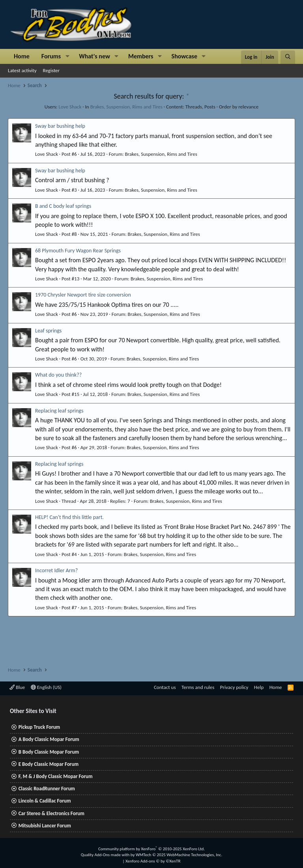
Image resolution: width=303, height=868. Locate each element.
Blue (17, 687)
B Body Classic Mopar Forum (49, 752)
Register (51, 70)
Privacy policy (234, 687)
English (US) (46, 687)
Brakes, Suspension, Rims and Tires (126, 107)
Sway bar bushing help (60, 126)
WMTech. (179, 855)
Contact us (165, 687)
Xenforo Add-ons (153, 861)
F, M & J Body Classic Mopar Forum (56, 776)
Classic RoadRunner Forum (47, 789)
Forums (51, 56)
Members (141, 56)
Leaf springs (48, 331)
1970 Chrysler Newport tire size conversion (83, 295)
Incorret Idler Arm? (56, 570)
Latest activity (22, 70)
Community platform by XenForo (151, 849)
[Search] (288, 57)
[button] (67, 56)
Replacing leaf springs (59, 411)
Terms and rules (198, 687)
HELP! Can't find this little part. (69, 517)
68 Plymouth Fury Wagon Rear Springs (78, 251)
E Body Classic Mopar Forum (49, 764)
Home (22, 56)
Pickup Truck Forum (39, 727)
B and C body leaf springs (63, 206)
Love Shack (70, 107)
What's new (94, 56)
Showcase (184, 56)
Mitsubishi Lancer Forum (45, 826)
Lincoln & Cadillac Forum (45, 801)
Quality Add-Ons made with (106, 855)
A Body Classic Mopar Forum (49, 739)
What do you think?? (58, 375)
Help (259, 687)
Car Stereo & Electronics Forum (51, 813)
